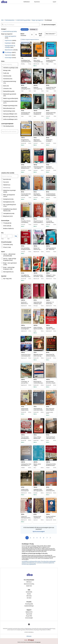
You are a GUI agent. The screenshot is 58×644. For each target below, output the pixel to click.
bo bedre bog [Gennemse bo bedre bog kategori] (25, 564)
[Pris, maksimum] (10, 236)
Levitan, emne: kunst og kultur (25, 490)
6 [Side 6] (44, 538)
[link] (9, 31)
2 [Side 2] (30, 538)
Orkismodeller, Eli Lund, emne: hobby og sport (38, 410)
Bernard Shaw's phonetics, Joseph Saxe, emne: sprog (51, 383)
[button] (49, 25)
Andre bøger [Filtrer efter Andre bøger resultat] (10, 58)
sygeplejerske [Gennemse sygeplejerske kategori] (32, 564)
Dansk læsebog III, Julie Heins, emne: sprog (51, 438)
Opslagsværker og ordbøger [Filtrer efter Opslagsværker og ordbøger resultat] (10, 46)
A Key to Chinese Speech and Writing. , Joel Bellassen (39, 329)
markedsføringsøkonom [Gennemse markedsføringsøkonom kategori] (48, 563)
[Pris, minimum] (4, 236)
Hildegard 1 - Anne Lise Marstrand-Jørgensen (51, 277)
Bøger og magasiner (38, 20)
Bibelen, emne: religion (37, 465)
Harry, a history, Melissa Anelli (37, 438)
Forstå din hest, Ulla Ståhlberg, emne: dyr (51, 89)
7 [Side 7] (47, 538)
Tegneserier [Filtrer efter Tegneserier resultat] (10, 55)
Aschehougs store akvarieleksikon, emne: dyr (26, 114)
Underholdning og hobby (23, 20)
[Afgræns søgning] (10, 64)
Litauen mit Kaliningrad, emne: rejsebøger (26, 518)
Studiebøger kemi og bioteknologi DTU (26, 61)
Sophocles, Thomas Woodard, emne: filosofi (26, 168)
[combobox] (20, 25)
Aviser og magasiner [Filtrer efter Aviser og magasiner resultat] (10, 37)
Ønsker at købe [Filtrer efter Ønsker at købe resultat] (9, 228)
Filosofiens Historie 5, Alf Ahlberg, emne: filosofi (26, 222)
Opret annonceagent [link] (39, 531)
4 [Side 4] (37, 538)
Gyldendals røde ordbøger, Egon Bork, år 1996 (38, 304)
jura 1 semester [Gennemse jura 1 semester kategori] (38, 563)
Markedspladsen (10, 20)
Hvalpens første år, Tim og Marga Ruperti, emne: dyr (51, 62)
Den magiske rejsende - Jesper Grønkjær (51, 329)
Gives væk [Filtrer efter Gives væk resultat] (7, 226)
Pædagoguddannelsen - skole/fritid (51, 249)
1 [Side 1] (27, 538)
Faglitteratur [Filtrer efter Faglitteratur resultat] (10, 40)
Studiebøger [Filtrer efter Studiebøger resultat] (10, 52)
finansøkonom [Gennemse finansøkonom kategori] (30, 563)
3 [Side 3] (34, 538)
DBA (2, 20)
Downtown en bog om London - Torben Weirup (39, 277)
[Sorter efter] (51, 34)
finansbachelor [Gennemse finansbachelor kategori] (45, 561)
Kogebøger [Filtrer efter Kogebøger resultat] (10, 43)
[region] (39, 49)
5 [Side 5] (40, 538)
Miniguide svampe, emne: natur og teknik (38, 356)
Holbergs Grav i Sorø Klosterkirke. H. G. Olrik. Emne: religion (26, 465)
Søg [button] (16, 236)
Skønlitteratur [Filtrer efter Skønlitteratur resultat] (11, 50)
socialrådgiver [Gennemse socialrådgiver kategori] (25, 561)
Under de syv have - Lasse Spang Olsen (26, 355)
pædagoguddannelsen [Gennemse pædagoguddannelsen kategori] (35, 561)
